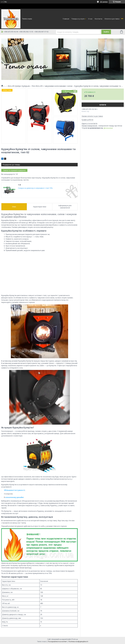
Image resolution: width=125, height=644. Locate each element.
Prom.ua (75, 639)
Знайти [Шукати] (106, 32)
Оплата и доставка (112, 19)
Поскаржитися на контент (57, 642)
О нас (90, 19)
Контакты (99, 19)
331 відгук (104, 2)
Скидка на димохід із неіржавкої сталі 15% (35, 188)
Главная (66, 19)
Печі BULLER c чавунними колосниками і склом (52, 86)
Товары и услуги (78, 19)
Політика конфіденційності (78, 642)
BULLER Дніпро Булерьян (19, 86)
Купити (103, 105)
